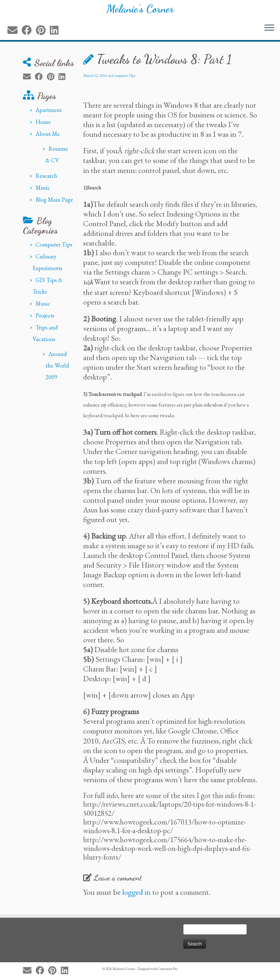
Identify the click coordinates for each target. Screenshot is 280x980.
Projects (45, 320)
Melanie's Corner (140, 11)
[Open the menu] (269, 33)
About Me (48, 138)
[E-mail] (15, 35)
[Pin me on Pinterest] (43, 35)
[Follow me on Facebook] (29, 35)
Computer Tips (54, 249)
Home (43, 126)
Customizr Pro (168, 969)
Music (43, 192)
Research (46, 180)
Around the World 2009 (57, 370)
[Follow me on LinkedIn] (56, 35)
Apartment (49, 114)
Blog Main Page (54, 204)
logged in (136, 896)
